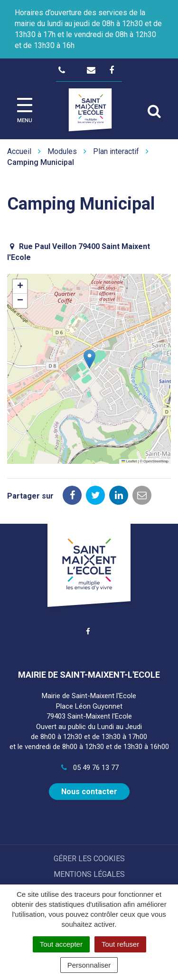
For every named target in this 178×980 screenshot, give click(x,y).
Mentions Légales (89, 874)
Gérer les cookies (89, 859)
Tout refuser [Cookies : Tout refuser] (120, 944)
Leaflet (129, 461)
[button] (89, 359)
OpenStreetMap (156, 461)
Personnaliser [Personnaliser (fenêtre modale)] (89, 965)
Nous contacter (89, 792)
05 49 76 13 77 (89, 768)
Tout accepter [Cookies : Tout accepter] (61, 944)
